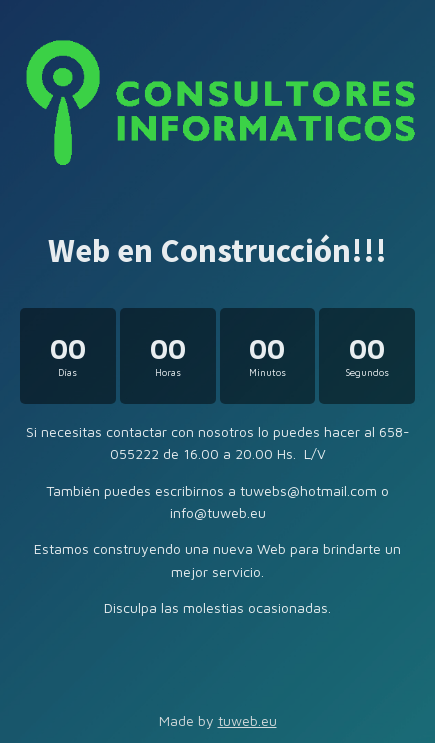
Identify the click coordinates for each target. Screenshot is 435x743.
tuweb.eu (247, 720)
